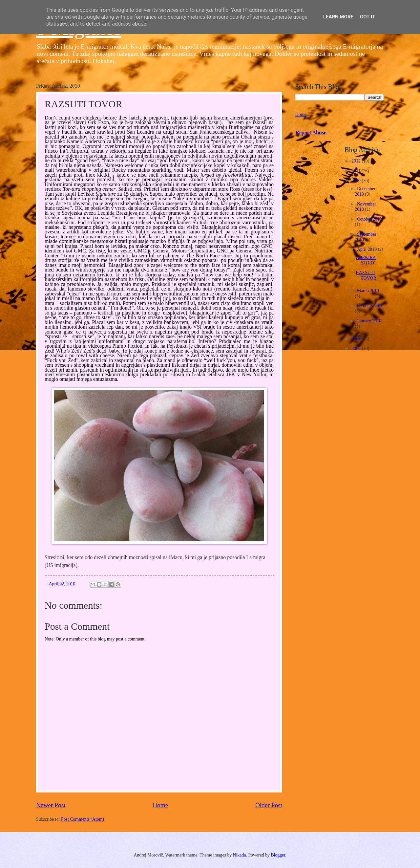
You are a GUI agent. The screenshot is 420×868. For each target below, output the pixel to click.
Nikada (240, 855)
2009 (357, 339)
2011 (357, 171)
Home (160, 805)
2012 (357, 161)
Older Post (269, 805)
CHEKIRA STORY (366, 260)
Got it (367, 17)
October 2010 (369, 219)
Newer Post (51, 805)
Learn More (338, 17)
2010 (357, 181)
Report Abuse (311, 132)
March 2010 (368, 291)
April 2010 (367, 249)
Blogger (278, 855)
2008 (357, 348)
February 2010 (370, 306)
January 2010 (369, 321)
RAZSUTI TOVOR (366, 275)
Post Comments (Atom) (83, 819)
